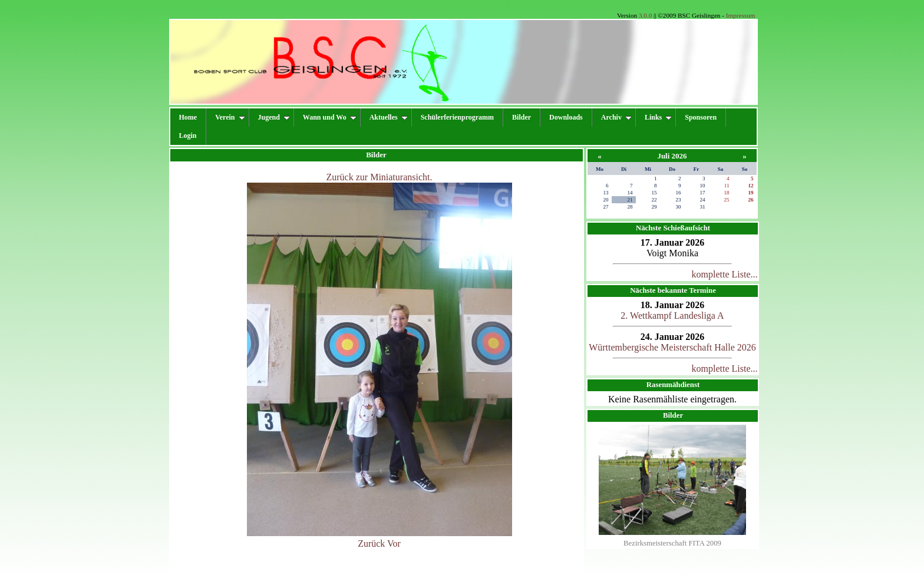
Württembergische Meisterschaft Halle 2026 (672, 347)
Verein (230, 117)
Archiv (616, 117)
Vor (394, 543)
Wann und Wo (330, 117)
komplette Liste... (725, 274)
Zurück (371, 543)
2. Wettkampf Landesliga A (672, 315)
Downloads (566, 117)
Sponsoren (701, 117)
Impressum (741, 15)
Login (188, 136)
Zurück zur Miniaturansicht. (379, 177)
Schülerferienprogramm (457, 117)
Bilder (522, 117)
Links (658, 117)
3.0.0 (645, 15)
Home (188, 117)
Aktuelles (389, 117)
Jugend (274, 117)
